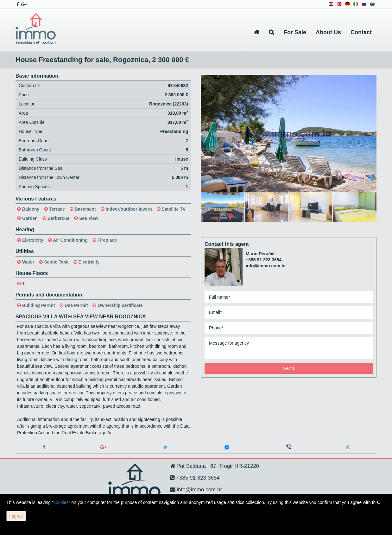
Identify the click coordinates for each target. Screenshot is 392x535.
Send (289, 368)
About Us (328, 32)
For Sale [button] (295, 32)
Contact (361, 32)
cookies (61, 502)
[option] (223, 207)
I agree (16, 516)
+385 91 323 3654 (264, 260)
